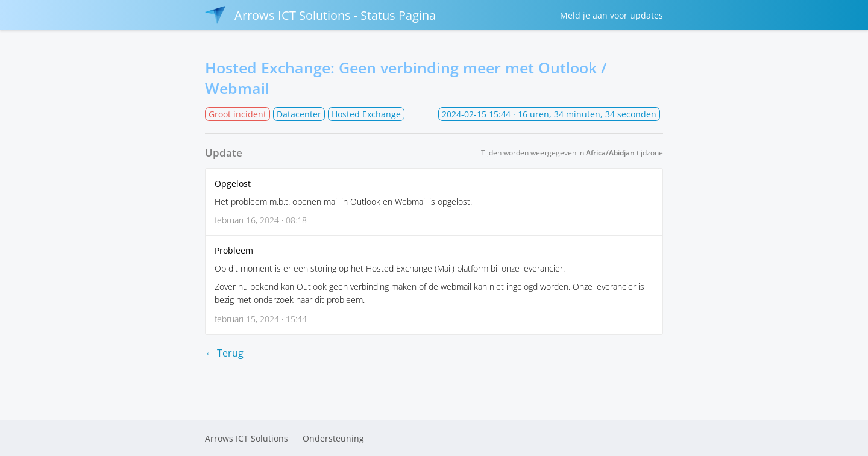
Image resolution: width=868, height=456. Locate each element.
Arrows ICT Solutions (247, 438)
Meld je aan (612, 15)
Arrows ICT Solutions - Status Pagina (320, 15)
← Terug (224, 353)
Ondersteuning (333, 438)
